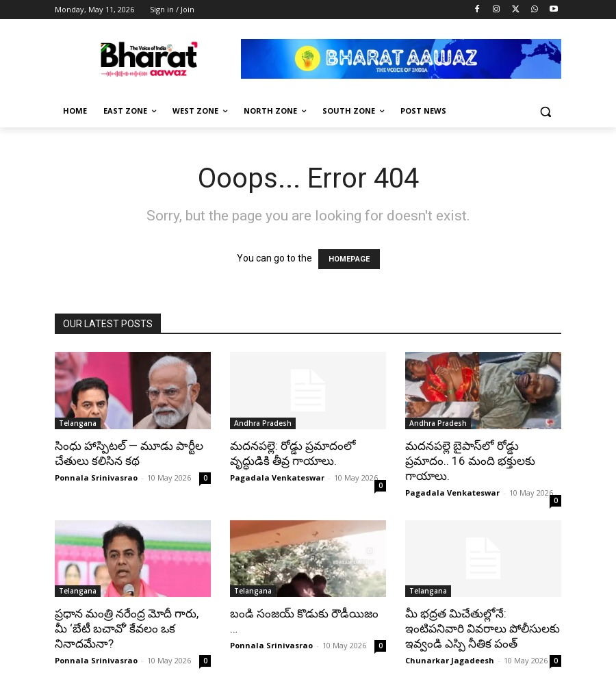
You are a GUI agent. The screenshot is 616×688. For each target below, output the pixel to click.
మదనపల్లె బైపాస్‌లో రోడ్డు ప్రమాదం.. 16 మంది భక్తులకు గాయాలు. (470, 461)
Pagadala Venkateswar (277, 477)
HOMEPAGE (349, 259)
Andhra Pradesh (263, 423)
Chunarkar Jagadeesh (450, 660)
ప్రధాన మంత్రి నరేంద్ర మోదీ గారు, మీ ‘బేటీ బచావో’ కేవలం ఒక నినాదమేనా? (127, 628)
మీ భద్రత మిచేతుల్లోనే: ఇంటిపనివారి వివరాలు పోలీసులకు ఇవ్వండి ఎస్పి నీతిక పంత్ (483, 628)
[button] (545, 111)
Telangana (78, 423)
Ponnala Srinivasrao (96, 477)
